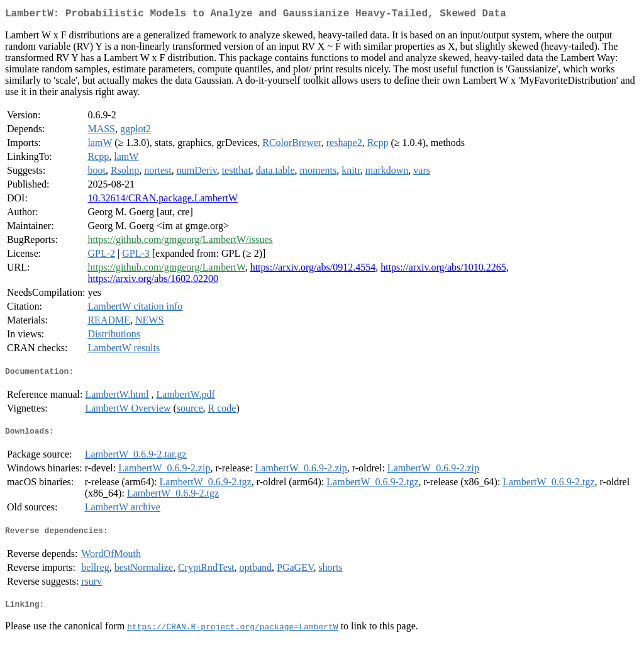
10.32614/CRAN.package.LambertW (163, 200)
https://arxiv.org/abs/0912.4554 (313, 270)
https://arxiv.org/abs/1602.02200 (153, 281)
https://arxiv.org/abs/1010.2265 (443, 270)
